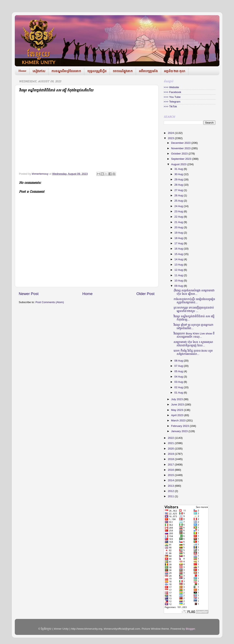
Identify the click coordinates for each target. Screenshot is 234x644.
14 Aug (179, 259)
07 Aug (179, 366)
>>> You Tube (172, 97)
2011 (171, 496)
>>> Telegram (172, 102)
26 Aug (179, 195)
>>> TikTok (170, 106)
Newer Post (29, 294)
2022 (171, 438)
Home (22, 71)
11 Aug (179, 275)
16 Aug (179, 249)
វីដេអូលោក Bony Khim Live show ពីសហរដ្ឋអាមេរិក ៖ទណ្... (194, 335)
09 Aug (179, 286)
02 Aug (179, 387)
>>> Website (171, 87)
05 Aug (179, 371)
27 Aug (179, 190)
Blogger (190, 629)
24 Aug (179, 206)
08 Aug (179, 361)
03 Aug (179, 382)
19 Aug (179, 233)
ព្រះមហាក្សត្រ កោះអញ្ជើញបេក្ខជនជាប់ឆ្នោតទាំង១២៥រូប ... (194, 309)
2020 (171, 449)
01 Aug (179, 393)
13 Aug (179, 265)
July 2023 (177, 399)
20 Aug (179, 227)
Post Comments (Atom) (50, 302)
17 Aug (179, 243)
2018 (171, 459)
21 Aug (179, 222)
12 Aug (179, 270)
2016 (171, 470)
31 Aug (179, 169)
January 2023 (180, 431)
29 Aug (179, 179)
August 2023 (179, 164)
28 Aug (179, 185)
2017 (171, 465)
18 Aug (179, 238)
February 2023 (181, 426)
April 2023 (178, 415)
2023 (171, 138)
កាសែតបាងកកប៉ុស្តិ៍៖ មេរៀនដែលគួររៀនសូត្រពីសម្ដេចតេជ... (194, 301)
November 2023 (181, 148)
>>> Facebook (173, 92)
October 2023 (180, 154)
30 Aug (179, 174)
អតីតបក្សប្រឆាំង (148, 71)
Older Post (145, 294)
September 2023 (182, 159)
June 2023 (178, 404)
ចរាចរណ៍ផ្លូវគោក (123, 71)
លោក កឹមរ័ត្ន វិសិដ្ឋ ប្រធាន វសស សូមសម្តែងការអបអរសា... (193, 352)
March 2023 (179, 420)
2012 (171, 491)
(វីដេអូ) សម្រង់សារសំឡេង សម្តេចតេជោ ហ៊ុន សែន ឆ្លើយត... (194, 292)
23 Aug (179, 211)
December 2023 (181, 143)
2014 (171, 480)
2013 (171, 486)
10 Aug (179, 281)
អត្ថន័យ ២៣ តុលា (175, 71)
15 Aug (179, 254)
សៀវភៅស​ (39, 71)
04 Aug (179, 377)
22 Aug (179, 217)
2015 (171, 475)
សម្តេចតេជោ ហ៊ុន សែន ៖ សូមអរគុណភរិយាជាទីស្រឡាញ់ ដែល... (193, 344)
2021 (171, 443)
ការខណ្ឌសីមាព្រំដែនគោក (66, 71)
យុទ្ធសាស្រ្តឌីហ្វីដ (97, 71)
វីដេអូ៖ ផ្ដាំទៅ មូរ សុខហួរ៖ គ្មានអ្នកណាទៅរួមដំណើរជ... (193, 326)
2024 (171, 133)
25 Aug (179, 201)
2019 (171, 454)
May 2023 (178, 410)
